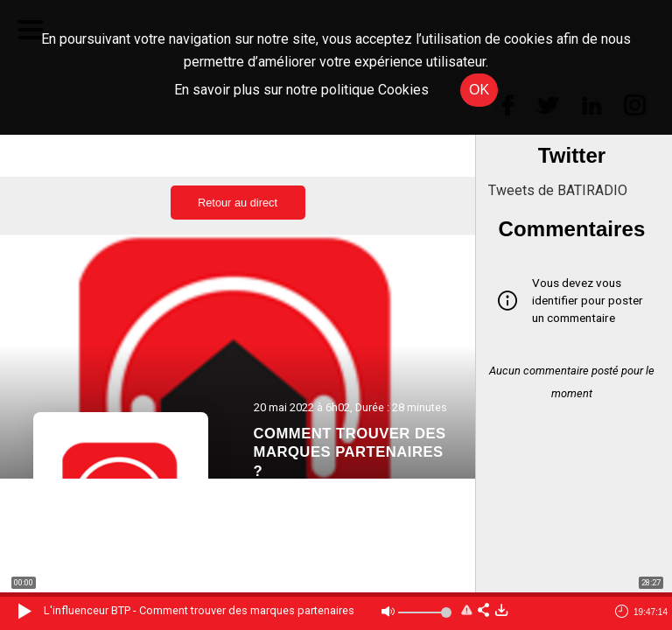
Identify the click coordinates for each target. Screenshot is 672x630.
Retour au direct (238, 203)
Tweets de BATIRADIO (558, 190)
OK (479, 90)
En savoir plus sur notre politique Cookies (301, 90)
